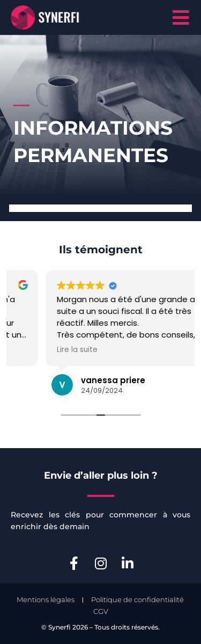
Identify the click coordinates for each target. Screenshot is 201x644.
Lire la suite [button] (125, 350)
